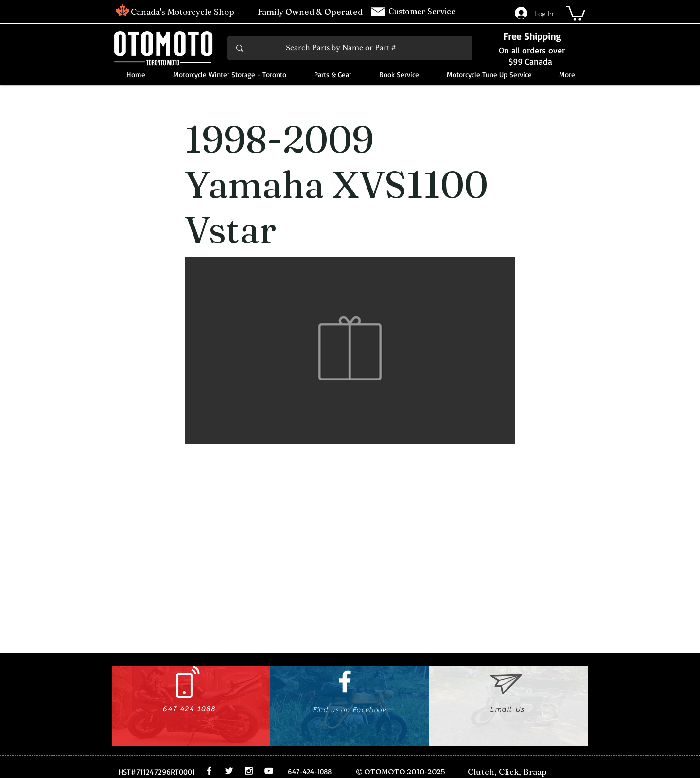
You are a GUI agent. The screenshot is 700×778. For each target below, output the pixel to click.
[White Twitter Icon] (229, 771)
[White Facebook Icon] (345, 682)
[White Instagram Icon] (249, 771)
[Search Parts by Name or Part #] (350, 48)
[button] (576, 13)
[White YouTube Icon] (269, 771)
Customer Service (423, 11)
